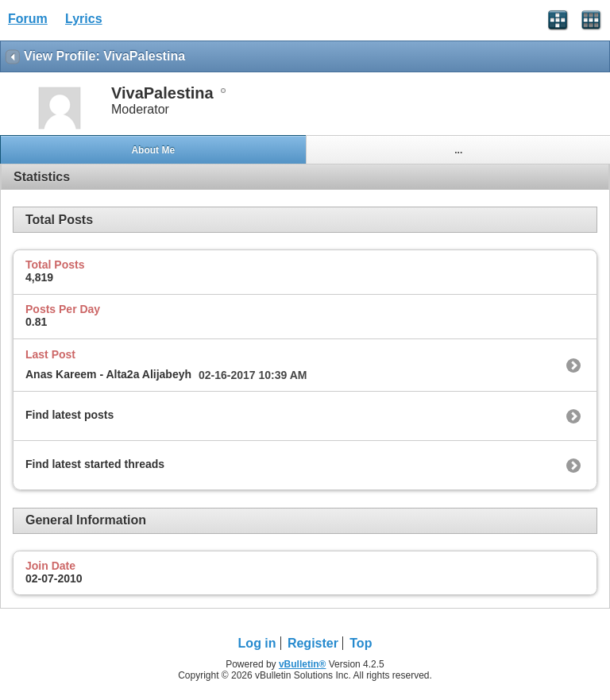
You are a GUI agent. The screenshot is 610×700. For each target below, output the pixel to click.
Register (313, 643)
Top (361, 643)
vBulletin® (303, 664)
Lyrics (84, 19)
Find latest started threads (95, 464)
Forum (28, 19)
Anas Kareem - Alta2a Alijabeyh (108, 374)
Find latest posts (69, 415)
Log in (257, 643)
